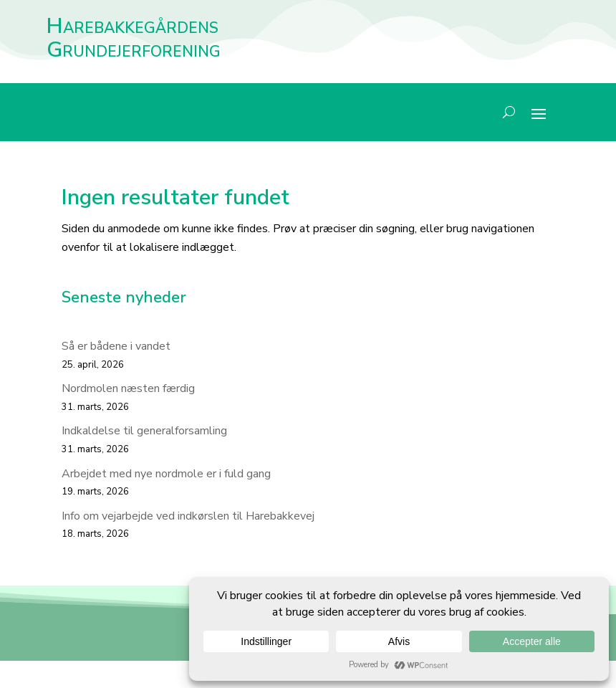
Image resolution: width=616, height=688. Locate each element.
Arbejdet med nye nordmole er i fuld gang (166, 474)
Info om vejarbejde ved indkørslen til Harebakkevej (188, 516)
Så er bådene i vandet (116, 346)
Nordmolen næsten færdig (128, 388)
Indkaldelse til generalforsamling (144, 431)
